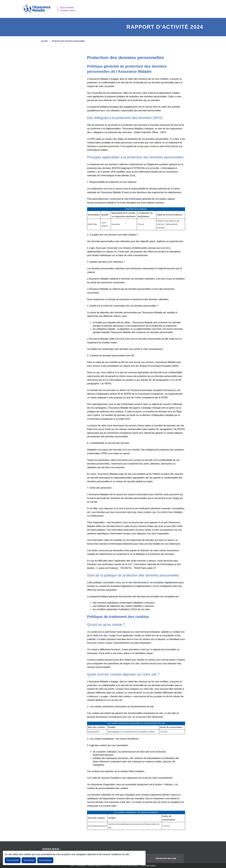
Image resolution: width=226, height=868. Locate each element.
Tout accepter (13, 860)
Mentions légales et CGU (98, 866)
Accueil (44, 41)
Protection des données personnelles (68, 41)
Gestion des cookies (148, 866)
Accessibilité (81, 866)
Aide (72, 866)
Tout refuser (29, 860)
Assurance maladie (166, 858)
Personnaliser (45, 860)
